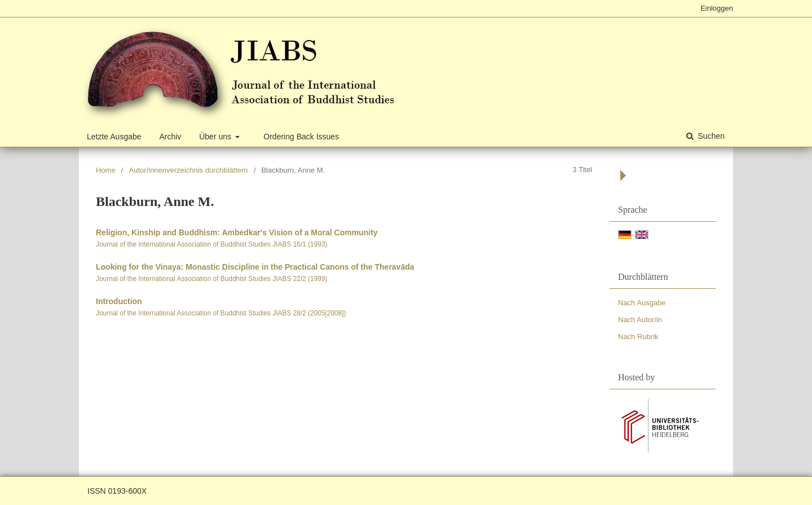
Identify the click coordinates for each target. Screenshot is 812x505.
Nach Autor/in (640, 320)
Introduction (119, 301)
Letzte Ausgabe (114, 137)
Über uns (216, 137)
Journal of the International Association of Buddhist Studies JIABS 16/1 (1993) (211, 244)
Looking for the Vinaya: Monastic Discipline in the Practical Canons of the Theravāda (255, 267)
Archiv (170, 137)
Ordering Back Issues (301, 137)
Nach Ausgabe (642, 303)
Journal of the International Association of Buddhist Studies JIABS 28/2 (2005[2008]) (221, 313)
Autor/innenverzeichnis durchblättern (189, 170)
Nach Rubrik (638, 337)
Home (106, 170)
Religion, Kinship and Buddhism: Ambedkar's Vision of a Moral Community (237, 232)
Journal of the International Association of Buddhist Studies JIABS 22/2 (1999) (211, 279)
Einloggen (717, 8)
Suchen (710, 136)
